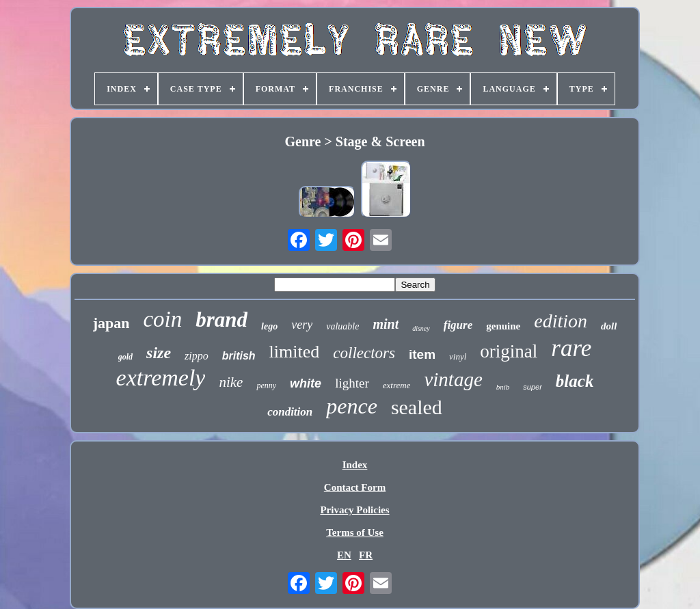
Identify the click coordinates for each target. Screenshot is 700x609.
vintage (453, 379)
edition (561, 321)
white (306, 383)
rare (571, 348)
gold (125, 357)
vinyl (458, 356)
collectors (364, 353)
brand (221, 320)
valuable (342, 326)
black (575, 381)
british (239, 356)
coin (162, 319)
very (302, 325)
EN (344, 555)
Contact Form (355, 487)
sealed (417, 407)
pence (352, 406)
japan (111, 323)
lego (269, 326)
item (422, 354)
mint (386, 324)
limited (295, 352)
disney (421, 328)
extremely (161, 378)
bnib (503, 387)
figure (458, 325)
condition (290, 412)
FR (366, 555)
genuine (503, 326)
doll (609, 326)
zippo (197, 356)
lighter (352, 383)
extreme (397, 385)
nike (231, 382)
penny (266, 385)
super (533, 387)
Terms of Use (355, 532)
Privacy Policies (354, 510)
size (159, 353)
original (509, 351)
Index (355, 465)
